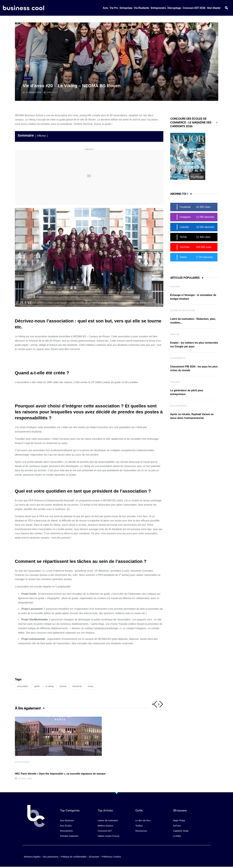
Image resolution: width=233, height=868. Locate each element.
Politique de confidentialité (74, 856)
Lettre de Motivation (183, 311)
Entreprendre (158, 8)
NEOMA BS (77, 686)
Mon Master (214, 8)
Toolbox (175, 287)
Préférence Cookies (111, 856)
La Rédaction (34, 93)
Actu (105, 8)
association (23, 686)
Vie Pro (114, 8)
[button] (226, 8)
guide (37, 686)
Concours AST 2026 (194, 8)
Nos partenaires (51, 856)
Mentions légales (32, 856)
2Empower (94, 856)
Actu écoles (22, 762)
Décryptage (174, 8)
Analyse (175, 334)
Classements (178, 358)
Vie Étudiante (141, 8)
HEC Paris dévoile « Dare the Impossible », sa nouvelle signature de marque (60, 774)
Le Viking (50, 686)
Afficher (42, 136)
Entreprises (126, 8)
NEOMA (63, 686)
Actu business (179, 406)
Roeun (91, 686)
